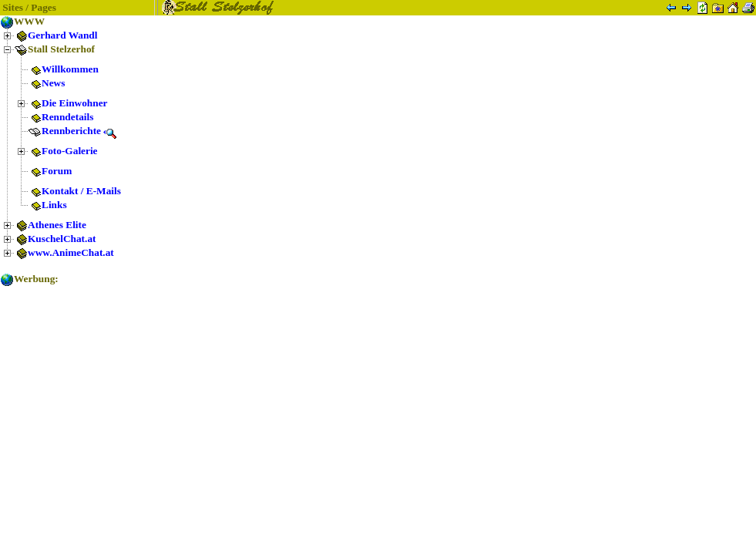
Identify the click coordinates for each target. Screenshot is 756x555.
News (46, 83)
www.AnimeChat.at (64, 252)
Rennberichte (72, 131)
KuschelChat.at (55, 239)
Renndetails (60, 117)
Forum (50, 171)
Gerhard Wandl (55, 35)
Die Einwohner (68, 103)
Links (47, 205)
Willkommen (63, 69)
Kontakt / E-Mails (74, 191)
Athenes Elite (50, 225)
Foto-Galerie (63, 151)
